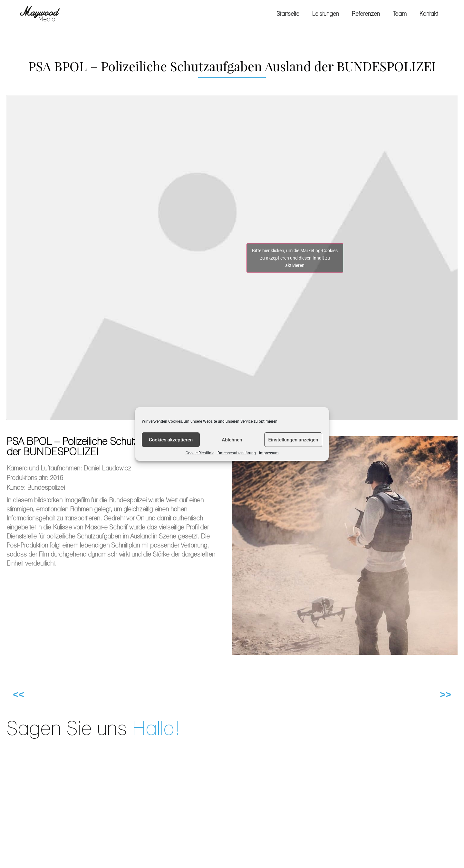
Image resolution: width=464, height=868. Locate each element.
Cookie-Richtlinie (200, 453)
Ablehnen (232, 440)
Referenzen (366, 14)
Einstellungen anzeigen (293, 440)
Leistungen (326, 14)
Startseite (288, 14)
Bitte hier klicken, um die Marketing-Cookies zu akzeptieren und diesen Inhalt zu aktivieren (295, 258)
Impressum (269, 453)
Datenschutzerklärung (237, 453)
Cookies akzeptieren (171, 440)
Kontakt (429, 14)
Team (400, 14)
